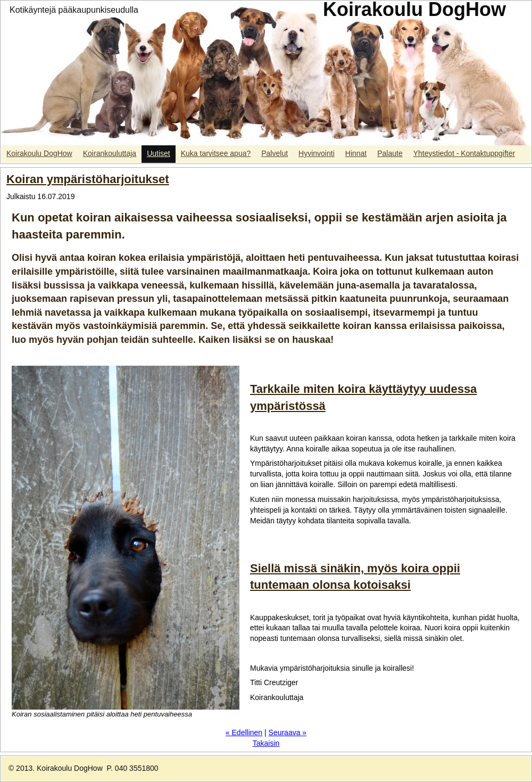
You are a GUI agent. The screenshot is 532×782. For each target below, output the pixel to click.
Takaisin (266, 743)
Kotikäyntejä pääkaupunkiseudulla (74, 10)
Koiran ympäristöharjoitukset (88, 179)
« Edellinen (244, 732)
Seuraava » (288, 732)
